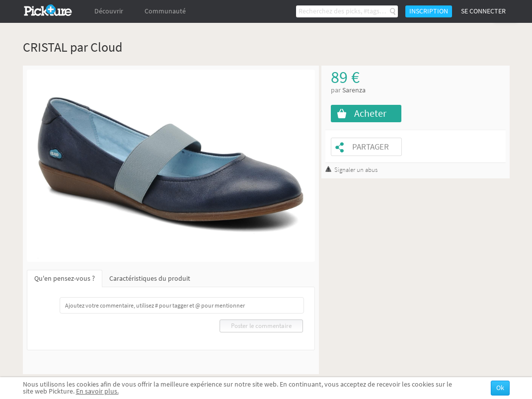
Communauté (165, 11)
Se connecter (483, 11)
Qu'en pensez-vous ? (65, 279)
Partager (371, 147)
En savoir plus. (97, 391)
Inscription (429, 11)
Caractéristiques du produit (150, 279)
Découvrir (109, 11)
